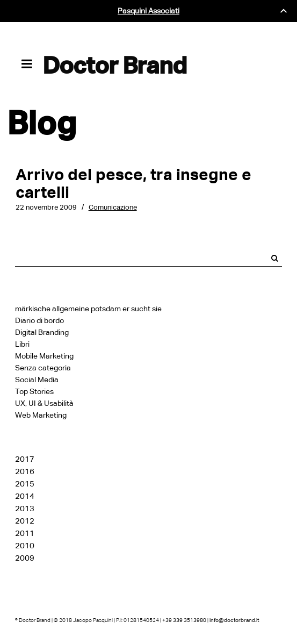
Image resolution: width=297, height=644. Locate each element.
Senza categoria (43, 368)
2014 (25, 496)
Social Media (37, 380)
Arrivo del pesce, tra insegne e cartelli (133, 183)
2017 (25, 459)
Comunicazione (113, 207)
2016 (25, 471)
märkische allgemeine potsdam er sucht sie (88, 309)
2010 (25, 546)
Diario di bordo (39, 321)
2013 (25, 509)
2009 (25, 558)
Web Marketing (41, 415)
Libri (22, 344)
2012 (25, 521)
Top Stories (34, 392)
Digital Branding (42, 332)
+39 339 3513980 (184, 620)
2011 (25, 533)
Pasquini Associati (148, 11)
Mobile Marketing (44, 356)
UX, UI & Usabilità (44, 403)
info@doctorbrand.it (234, 620)
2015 (25, 484)
